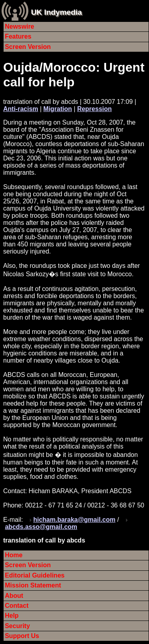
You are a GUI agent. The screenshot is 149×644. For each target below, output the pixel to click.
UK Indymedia (56, 12)
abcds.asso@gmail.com (41, 527)
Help (12, 616)
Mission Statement (33, 585)
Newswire (19, 26)
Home (14, 555)
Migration (58, 109)
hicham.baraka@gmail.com (74, 520)
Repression (94, 109)
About (14, 596)
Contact (17, 606)
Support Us (22, 636)
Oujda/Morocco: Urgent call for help (74, 75)
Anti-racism (21, 109)
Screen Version (28, 47)
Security (17, 626)
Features (18, 36)
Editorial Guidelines (35, 575)
